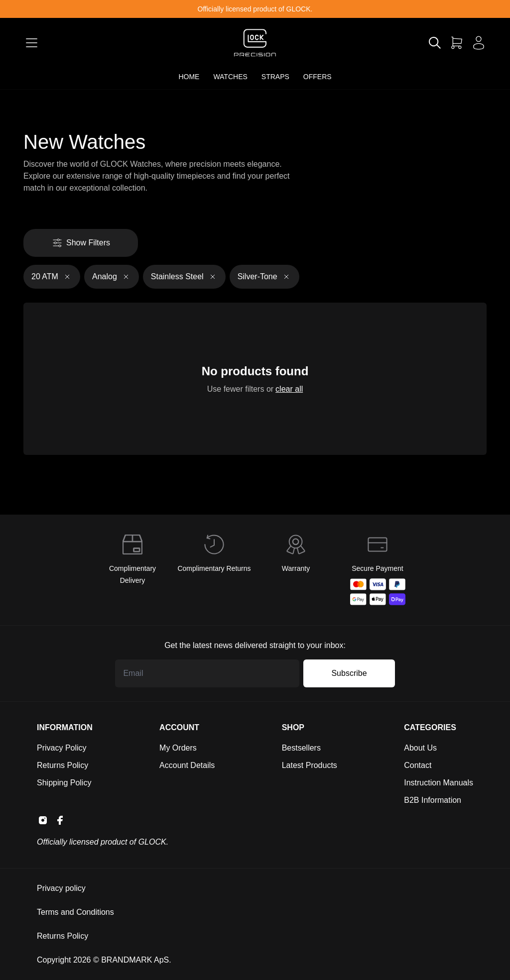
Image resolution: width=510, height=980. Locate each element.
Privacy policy (61, 888)
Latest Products (310, 765)
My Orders (178, 748)
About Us (420, 748)
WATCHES (230, 77)
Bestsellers (301, 748)
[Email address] (207, 673)
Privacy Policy (62, 748)
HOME (189, 77)
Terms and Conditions (75, 912)
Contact (418, 765)
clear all (288, 388)
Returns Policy (63, 765)
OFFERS (318, 77)
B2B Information (433, 800)
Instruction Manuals (439, 783)
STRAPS (275, 77)
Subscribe (349, 673)
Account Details (187, 765)
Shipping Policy (64, 783)
